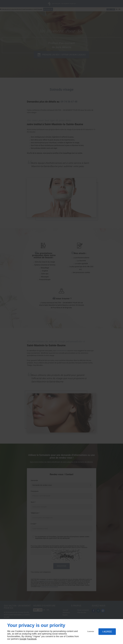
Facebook (32, 639)
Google (23, 639)
